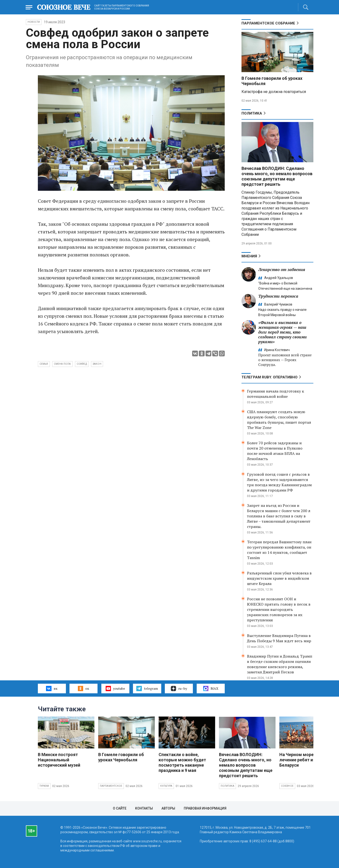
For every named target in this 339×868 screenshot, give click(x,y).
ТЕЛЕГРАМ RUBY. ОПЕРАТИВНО (270, 377)
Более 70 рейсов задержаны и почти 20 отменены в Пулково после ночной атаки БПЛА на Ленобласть (275, 451)
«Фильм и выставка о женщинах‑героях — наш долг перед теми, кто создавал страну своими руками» (282, 332)
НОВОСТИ (34, 22)
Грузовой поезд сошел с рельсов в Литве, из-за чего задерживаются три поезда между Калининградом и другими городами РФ (279, 482)
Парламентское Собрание (268, 23)
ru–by (179, 689)
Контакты (144, 808)
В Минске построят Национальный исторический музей (59, 760)
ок (83, 689)
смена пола (62, 364)
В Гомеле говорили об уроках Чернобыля (121, 757)
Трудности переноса (278, 296)
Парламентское (111, 786)
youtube (115, 689)
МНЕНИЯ (249, 256)
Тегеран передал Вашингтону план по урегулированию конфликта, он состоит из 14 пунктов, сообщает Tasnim (279, 550)
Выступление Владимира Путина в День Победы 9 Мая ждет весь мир (279, 638)
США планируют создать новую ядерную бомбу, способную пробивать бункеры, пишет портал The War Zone (279, 420)
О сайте (120, 808)
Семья (44, 364)
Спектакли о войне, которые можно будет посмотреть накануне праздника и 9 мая (182, 762)
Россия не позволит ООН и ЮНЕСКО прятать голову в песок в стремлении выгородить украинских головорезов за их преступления (279, 609)
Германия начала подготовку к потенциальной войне (276, 394)
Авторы (168, 808)
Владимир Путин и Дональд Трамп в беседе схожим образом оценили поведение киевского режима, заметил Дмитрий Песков (280, 664)
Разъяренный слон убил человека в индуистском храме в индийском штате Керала (279, 578)
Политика (252, 113)
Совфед (82, 364)
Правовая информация (205, 808)
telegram (147, 689)
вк (52, 689)
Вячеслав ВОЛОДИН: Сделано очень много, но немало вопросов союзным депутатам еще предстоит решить (277, 176)
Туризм (44, 786)
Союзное (287, 786)
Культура (166, 786)
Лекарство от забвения (282, 269)
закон (97, 364)
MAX (211, 689)
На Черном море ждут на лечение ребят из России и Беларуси (307, 760)
